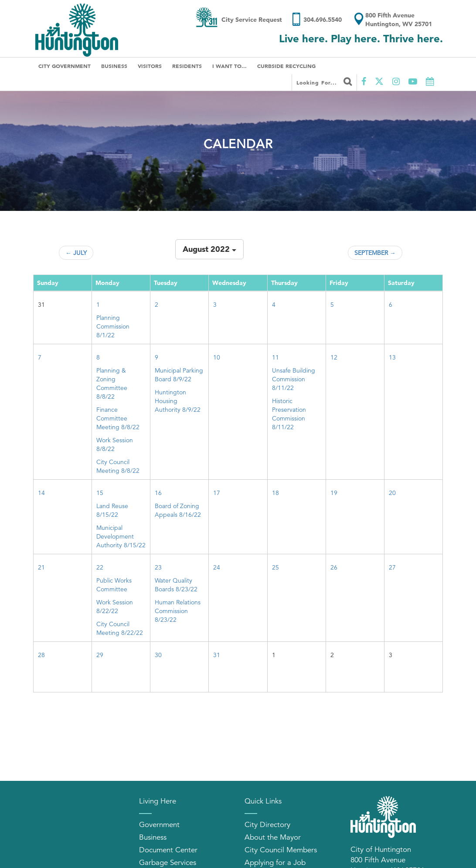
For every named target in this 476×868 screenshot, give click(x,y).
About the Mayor (273, 837)
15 (100, 493)
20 (392, 493)
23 (158, 567)
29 (100, 655)
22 (100, 567)
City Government (65, 66)
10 (217, 357)
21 (41, 567)
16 (158, 493)
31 (217, 655)
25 (275, 567)
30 (158, 655)
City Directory (267, 825)
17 (217, 493)
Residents (187, 66)
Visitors (150, 66)
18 (275, 493)
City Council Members (281, 850)
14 (41, 493)
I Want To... (229, 66)
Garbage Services (168, 863)
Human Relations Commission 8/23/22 (178, 611)
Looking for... (324, 81)
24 (217, 567)
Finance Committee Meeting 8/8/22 (118, 418)
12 (334, 357)
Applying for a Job (275, 863)
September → (375, 253)
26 (334, 567)
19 (334, 493)
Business (114, 66)
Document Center (168, 850)
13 (392, 357)
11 (275, 357)
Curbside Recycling (286, 66)
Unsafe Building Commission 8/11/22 (294, 379)
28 (41, 655)
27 (392, 567)
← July (76, 253)
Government (159, 825)
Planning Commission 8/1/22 (113, 326)
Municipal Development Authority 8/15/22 (121, 536)
